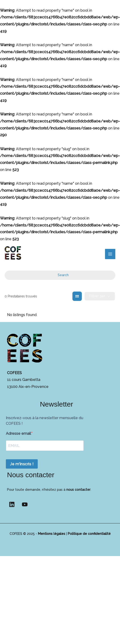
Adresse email (18, 433)
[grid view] (77, 296)
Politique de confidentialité (89, 534)
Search (60, 275)
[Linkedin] (12, 504)
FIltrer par (97, 296)
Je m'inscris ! (22, 464)
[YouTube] (25, 504)
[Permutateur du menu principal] (110, 254)
